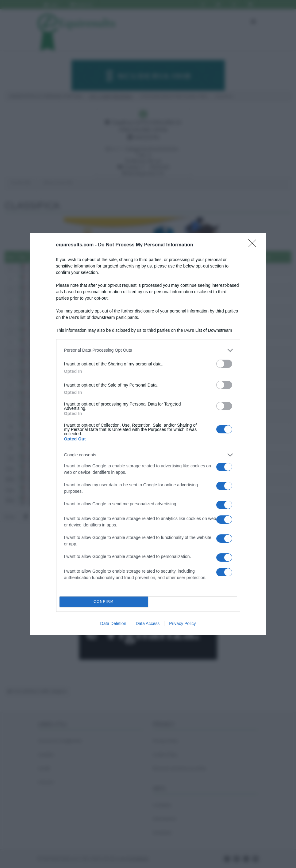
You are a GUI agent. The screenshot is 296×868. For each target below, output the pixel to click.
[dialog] (148, 434)
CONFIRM (104, 602)
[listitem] (148, 350)
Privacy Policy (182, 623)
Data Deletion (113, 623)
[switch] (224, 364)
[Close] (254, 245)
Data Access (148, 623)
